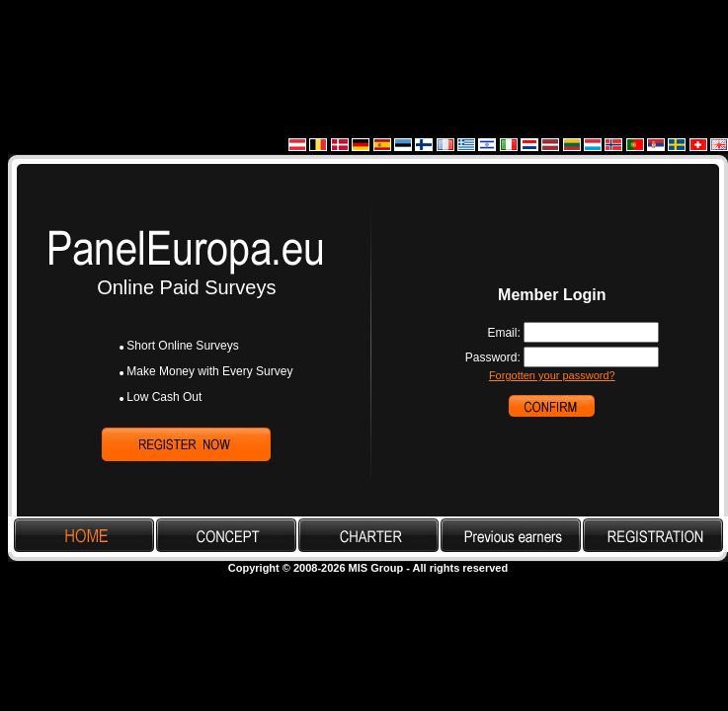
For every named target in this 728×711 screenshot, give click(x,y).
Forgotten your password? (552, 375)
